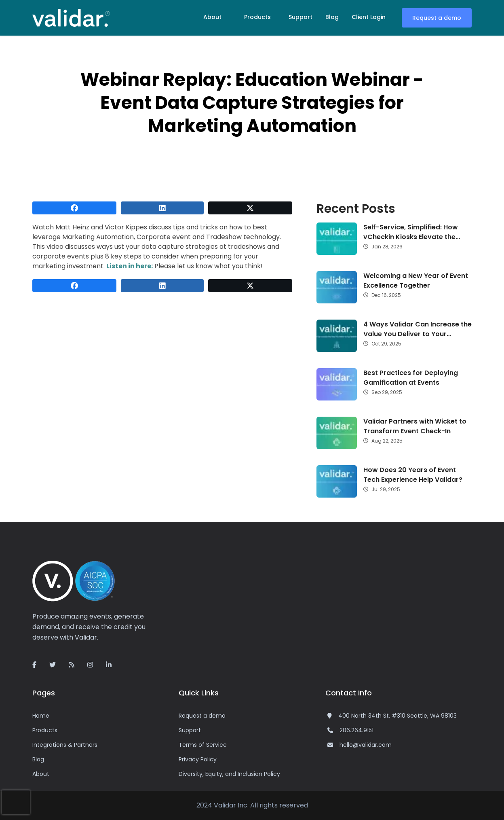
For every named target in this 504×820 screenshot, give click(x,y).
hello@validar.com (366, 745)
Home (41, 716)
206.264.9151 (356, 730)
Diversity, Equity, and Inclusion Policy (229, 774)
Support (301, 17)
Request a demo (437, 18)
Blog (332, 17)
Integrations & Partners (65, 745)
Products (257, 17)
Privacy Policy (198, 759)
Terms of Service (203, 745)
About (212, 17)
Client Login (369, 17)
